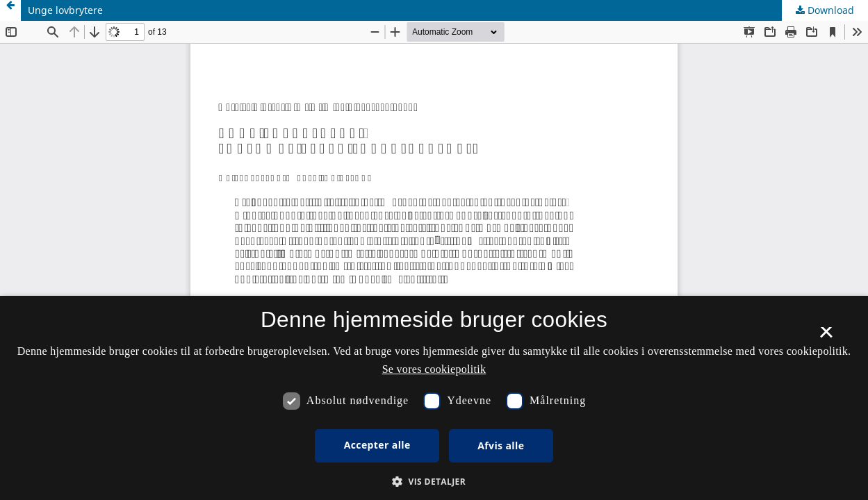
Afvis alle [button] (501, 445)
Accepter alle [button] (377, 445)
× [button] (826, 337)
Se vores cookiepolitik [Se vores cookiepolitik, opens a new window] (434, 369)
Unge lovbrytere (65, 10)
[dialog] (434, 398)
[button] (434, 482)
